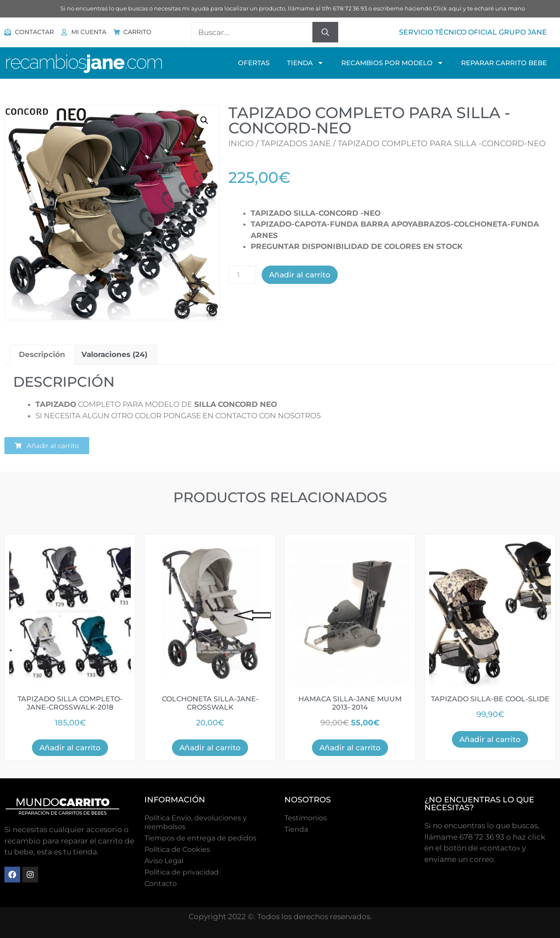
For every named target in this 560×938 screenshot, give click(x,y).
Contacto (161, 884)
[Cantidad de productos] (242, 275)
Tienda (296, 829)
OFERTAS (254, 63)
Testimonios (306, 818)
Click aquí (447, 8)
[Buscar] (325, 32)
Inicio (241, 143)
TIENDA (305, 63)
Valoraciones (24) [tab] (114, 354)
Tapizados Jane (296, 143)
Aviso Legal (164, 861)
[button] (204, 120)
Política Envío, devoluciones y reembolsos (196, 822)
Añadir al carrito (300, 275)
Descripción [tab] (42, 354)
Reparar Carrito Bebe (504, 63)
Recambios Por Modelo (392, 63)
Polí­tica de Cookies (177, 849)
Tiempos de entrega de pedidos (200, 838)
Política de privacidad (182, 872)
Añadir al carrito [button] (70, 748)
